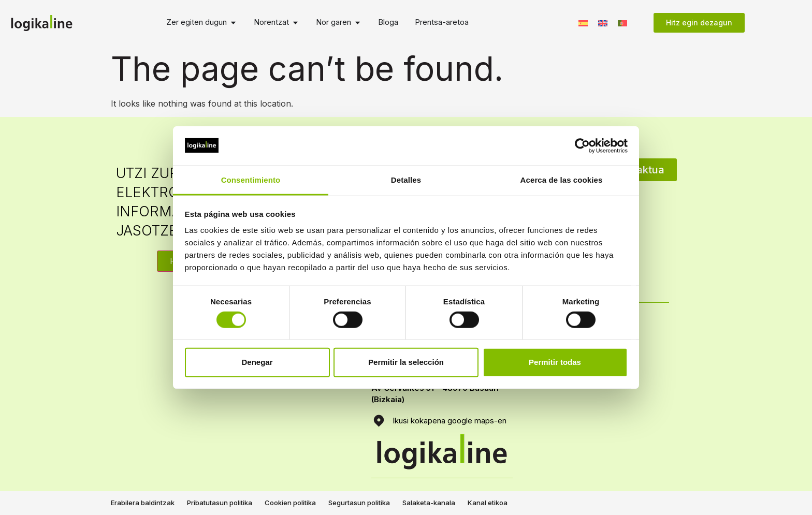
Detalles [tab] (406, 180)
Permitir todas (555, 362)
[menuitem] (583, 23)
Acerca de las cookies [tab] (562, 180)
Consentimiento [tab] (251, 180)
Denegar (257, 362)
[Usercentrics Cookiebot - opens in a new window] (582, 146)
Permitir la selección (406, 362)
